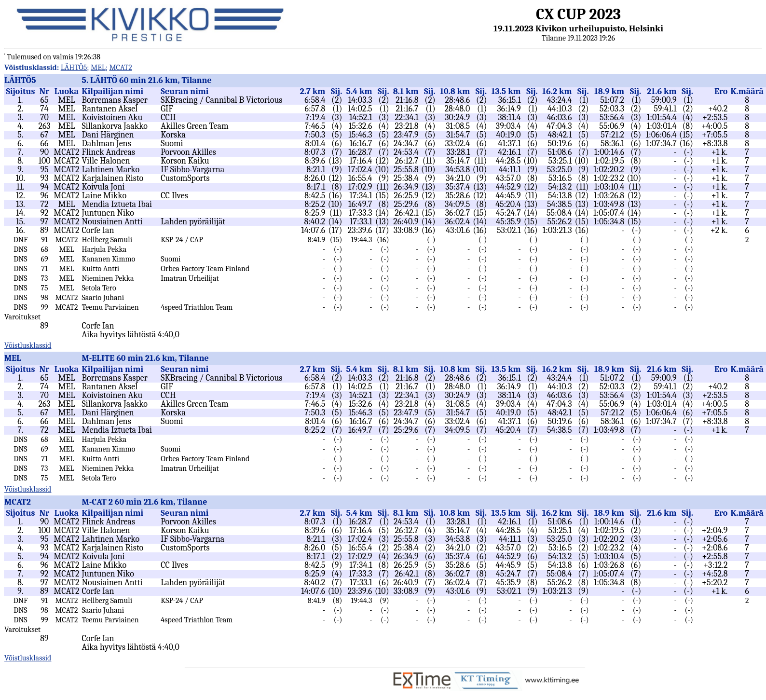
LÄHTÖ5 (74, 68)
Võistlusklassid (28, 345)
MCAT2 (120, 68)
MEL (98, 68)
